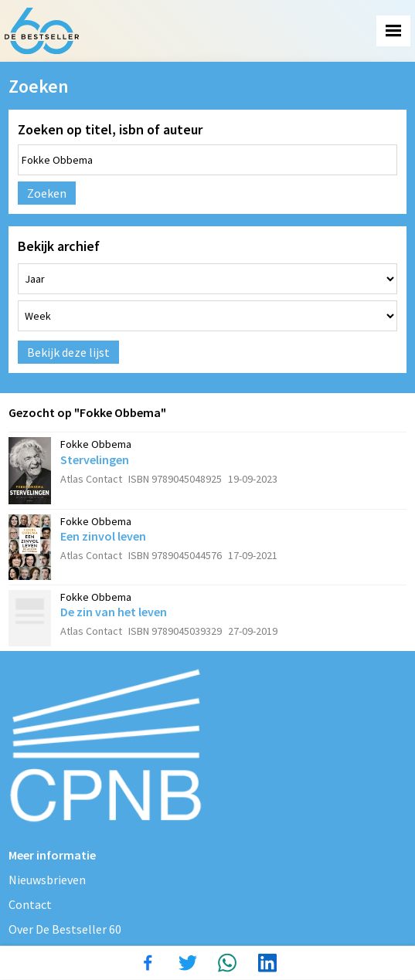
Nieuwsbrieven (47, 880)
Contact (30, 904)
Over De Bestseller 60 (65, 929)
